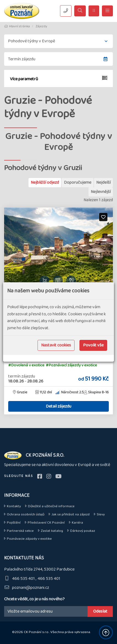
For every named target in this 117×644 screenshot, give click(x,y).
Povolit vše (93, 345)
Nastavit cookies (56, 345)
